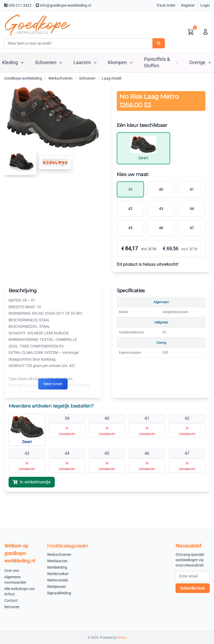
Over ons (12, 571)
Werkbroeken (58, 574)
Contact (11, 600)
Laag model (112, 78)
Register (188, 5)
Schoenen (87, 78)
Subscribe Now (192, 588)
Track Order (166, 5)
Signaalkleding (59, 593)
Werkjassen (57, 587)
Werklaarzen (57, 561)
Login (205, 5)
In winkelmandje (32, 482)
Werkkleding (57, 567)
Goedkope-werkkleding (23, 78)
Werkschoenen (61, 78)
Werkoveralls (58, 580)
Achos (122, 638)
